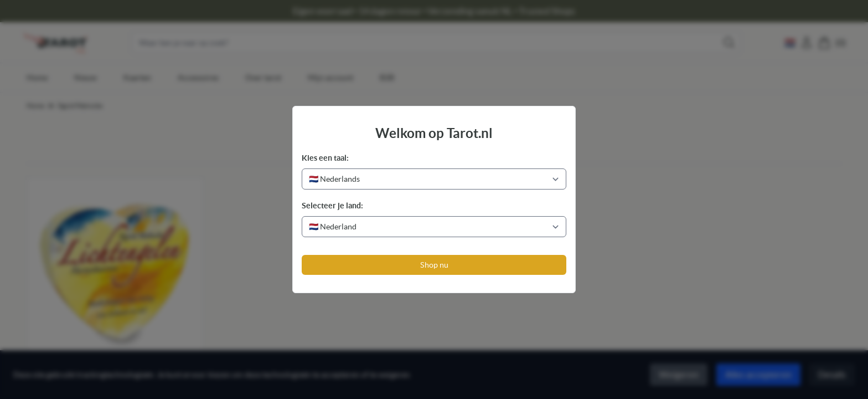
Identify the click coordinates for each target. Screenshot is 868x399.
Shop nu (434, 265)
